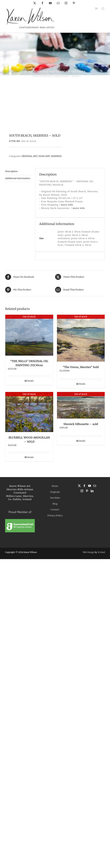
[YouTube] (90, 486)
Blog (55, 504)
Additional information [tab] (18, 178)
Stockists (55, 498)
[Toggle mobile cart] (96, 9)
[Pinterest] (87, 491)
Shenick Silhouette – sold (81, 424)
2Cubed (101, 552)
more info (67, 205)
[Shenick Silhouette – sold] (81, 405)
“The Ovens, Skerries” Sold (81, 367)
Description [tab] (11, 171)
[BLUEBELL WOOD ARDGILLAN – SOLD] (29, 412)
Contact (55, 510)
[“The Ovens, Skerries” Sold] (81, 338)
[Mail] (95, 486)
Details (30, 381)
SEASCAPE (44, 156)
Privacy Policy (55, 516)
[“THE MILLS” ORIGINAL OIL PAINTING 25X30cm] (29, 335)
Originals (55, 492)
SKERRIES (56, 156)
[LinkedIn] (92, 491)
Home (55, 486)
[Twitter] (79, 486)
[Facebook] (84, 486)
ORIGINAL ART (29, 156)
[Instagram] (82, 491)
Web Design (88, 552)
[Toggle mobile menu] (103, 9)
